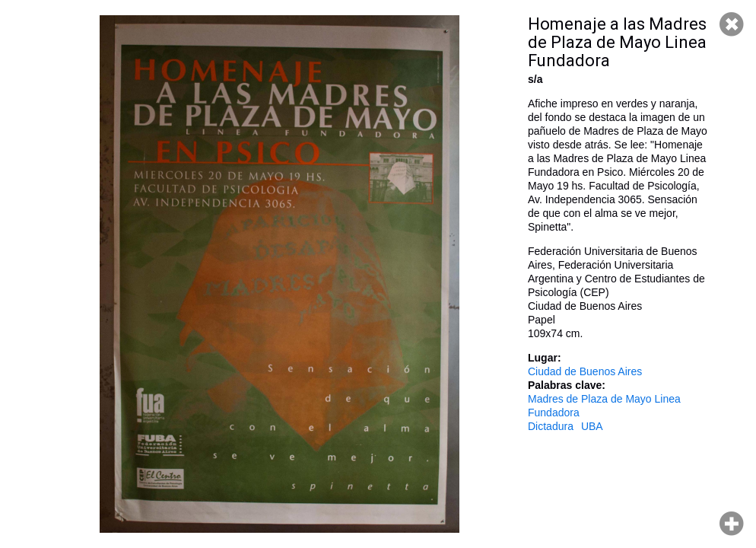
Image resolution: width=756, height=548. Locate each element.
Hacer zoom (732, 524)
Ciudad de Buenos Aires (585, 371)
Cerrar (732, 24)
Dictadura (551, 426)
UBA (592, 426)
